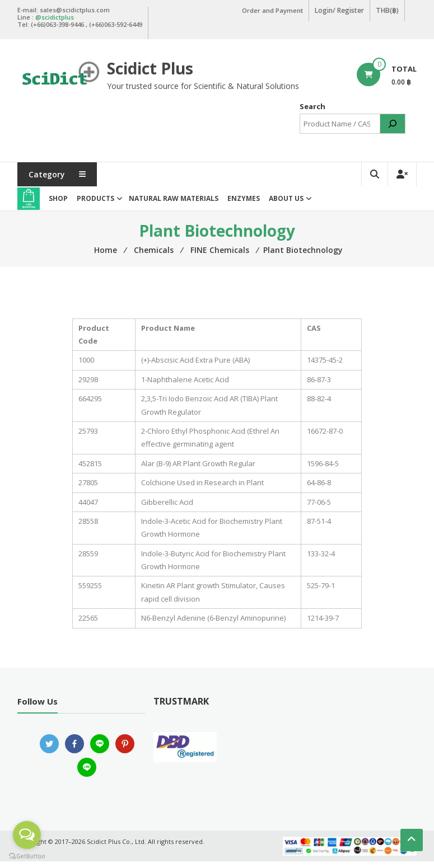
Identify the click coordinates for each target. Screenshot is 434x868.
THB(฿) (388, 10)
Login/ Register (340, 10)
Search (312, 114)
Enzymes (244, 205)
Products (95, 205)
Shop (58, 205)
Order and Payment (274, 10)
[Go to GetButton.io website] (27, 857)
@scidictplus (55, 17)
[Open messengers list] (27, 835)
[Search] (393, 130)
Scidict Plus (151, 67)
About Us (286, 205)
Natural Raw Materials (174, 205)
